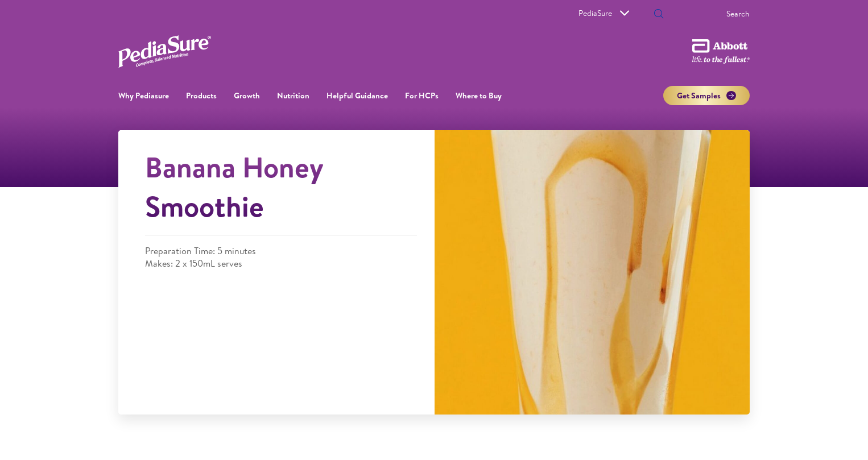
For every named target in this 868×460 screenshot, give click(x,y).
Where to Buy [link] (479, 96)
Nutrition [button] (293, 96)
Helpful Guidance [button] (357, 96)
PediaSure (604, 13)
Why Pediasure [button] (144, 96)
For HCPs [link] (422, 96)
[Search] (706, 14)
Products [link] (201, 96)
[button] (659, 15)
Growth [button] (247, 96)
